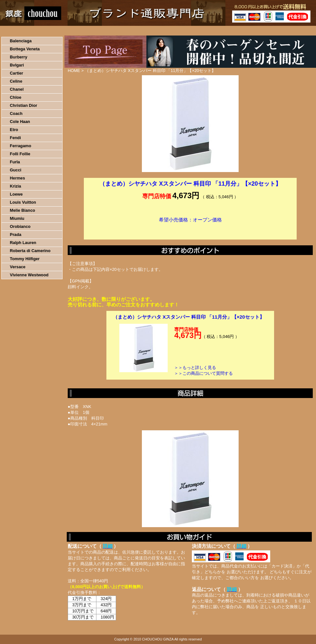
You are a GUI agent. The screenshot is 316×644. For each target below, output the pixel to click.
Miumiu (17, 218)
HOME (28, 31)
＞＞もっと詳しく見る (195, 368)
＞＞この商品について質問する (203, 373)
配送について (154, 31)
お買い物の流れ (67, 31)
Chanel (17, 89)
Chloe (16, 97)
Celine (16, 81)
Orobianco (20, 226)
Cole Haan (20, 122)
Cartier (17, 73)
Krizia (16, 186)
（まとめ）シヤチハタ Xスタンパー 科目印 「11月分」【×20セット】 (189, 317)
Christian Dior (24, 105)
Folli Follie (20, 154)
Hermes (18, 178)
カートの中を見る (282, 31)
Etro (14, 130)
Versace (18, 267)
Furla (15, 162)
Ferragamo (21, 146)
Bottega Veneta (25, 49)
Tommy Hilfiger (25, 259)
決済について (112, 31)
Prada (16, 235)
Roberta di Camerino (30, 251)
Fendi (15, 138)
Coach (16, 113)
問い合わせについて (239, 31)
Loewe (16, 194)
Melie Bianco (23, 210)
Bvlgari (17, 65)
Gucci (16, 170)
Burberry (19, 57)
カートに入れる (190, 230)
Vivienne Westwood (29, 275)
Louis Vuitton (23, 202)
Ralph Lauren (23, 243)
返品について (196, 31)
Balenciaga (21, 41)
